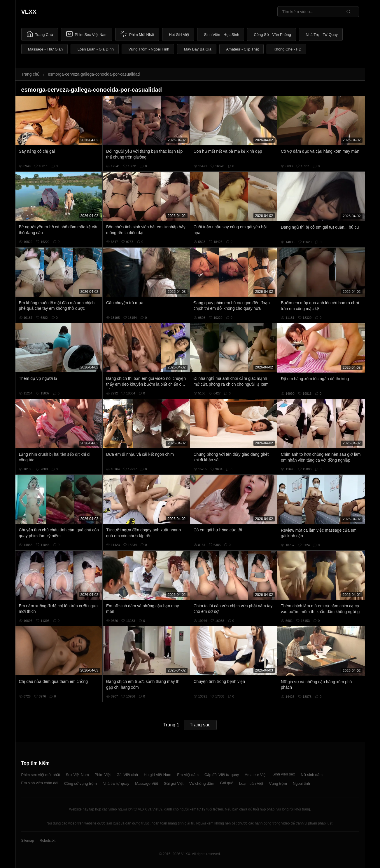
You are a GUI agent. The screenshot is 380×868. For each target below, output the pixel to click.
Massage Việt (146, 783)
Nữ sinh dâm (312, 775)
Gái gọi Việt (174, 783)
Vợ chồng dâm (202, 783)
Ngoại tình (301, 783)
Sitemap (28, 841)
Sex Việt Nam (77, 775)
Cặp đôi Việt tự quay (222, 775)
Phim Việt (103, 775)
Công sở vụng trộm (80, 783)
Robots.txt (48, 841)
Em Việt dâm (188, 775)
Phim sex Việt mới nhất (41, 775)
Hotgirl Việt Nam (157, 775)
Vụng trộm (278, 783)
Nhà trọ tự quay (116, 783)
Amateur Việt (256, 775)
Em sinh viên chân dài (40, 783)
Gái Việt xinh (127, 775)
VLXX (29, 12)
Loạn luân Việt (251, 783)
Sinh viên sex (284, 774)
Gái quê (227, 783)
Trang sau (200, 725)
